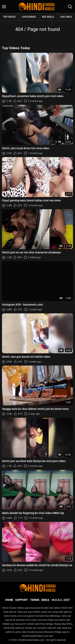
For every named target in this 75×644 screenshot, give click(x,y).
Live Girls (66, 17)
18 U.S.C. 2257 (60, 600)
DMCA (45, 600)
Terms (35, 600)
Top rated (9, 17)
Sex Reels (48, 17)
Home (9, 600)
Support (22, 600)
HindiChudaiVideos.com (31, 640)
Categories (29, 17)
